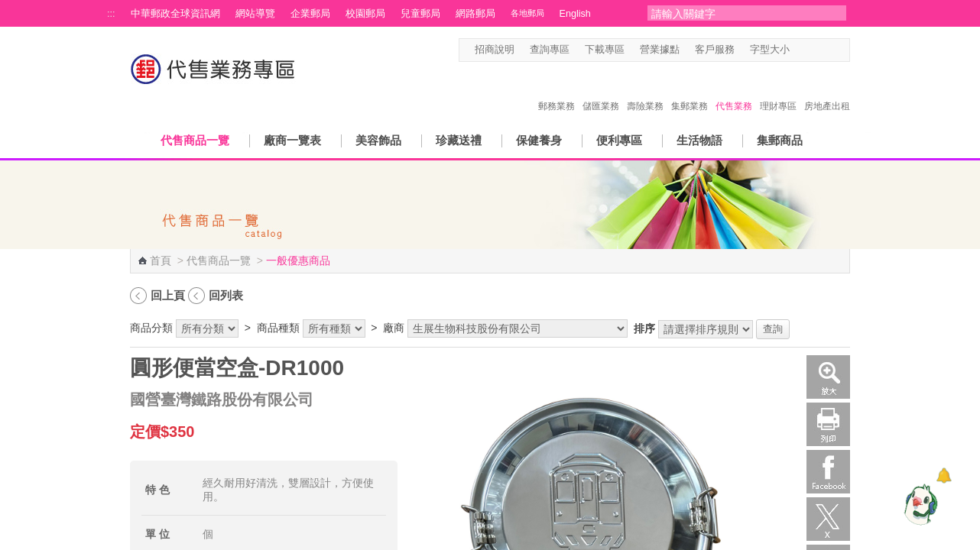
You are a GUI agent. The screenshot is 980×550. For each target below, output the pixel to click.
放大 (828, 377)
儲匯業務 (601, 90)
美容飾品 (378, 140)
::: (111, 14)
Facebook (828, 472)
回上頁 (168, 295)
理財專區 (778, 90)
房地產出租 (827, 90)
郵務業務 (557, 90)
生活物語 (699, 140)
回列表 (226, 295)
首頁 (161, 260)
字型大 (828, 50)
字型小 (799, 50)
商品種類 (278, 328)
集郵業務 (690, 90)
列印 (828, 424)
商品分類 (151, 328)
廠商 (394, 328)
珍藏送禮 (459, 140)
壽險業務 (645, 90)
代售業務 (734, 90)
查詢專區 (550, 50)
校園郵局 (365, 14)
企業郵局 (310, 14)
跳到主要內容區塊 (8, 8)
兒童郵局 (420, 14)
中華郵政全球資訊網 (175, 14)
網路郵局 (475, 14)
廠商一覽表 (292, 140)
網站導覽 (255, 14)
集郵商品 (780, 140)
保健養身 (539, 140)
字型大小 (770, 50)
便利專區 (619, 140)
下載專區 (605, 50)
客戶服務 (715, 50)
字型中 (814, 50)
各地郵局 (527, 13)
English (575, 14)
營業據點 (660, 50)
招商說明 (495, 50)
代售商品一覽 (195, 140)
